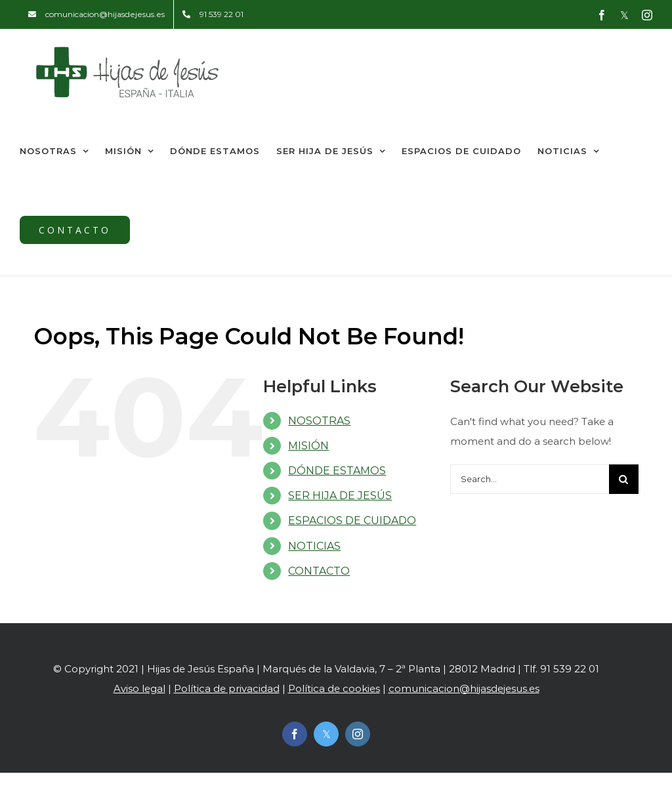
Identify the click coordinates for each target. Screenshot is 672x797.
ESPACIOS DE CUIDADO (352, 521)
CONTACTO (319, 571)
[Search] (624, 479)
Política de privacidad (227, 688)
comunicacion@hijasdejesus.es (464, 688)
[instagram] (358, 734)
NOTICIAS (314, 546)
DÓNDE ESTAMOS (337, 471)
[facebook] (295, 734)
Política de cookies (334, 688)
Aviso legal (139, 688)
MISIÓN (308, 446)
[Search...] (530, 479)
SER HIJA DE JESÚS (340, 496)
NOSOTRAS (319, 421)
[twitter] (326, 734)
